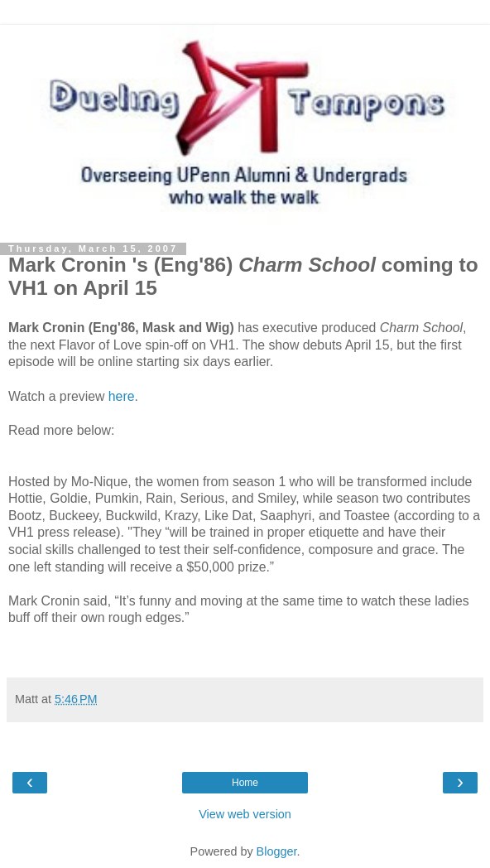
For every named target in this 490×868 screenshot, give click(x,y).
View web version (245, 814)
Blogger (277, 851)
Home (245, 783)
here (122, 396)
